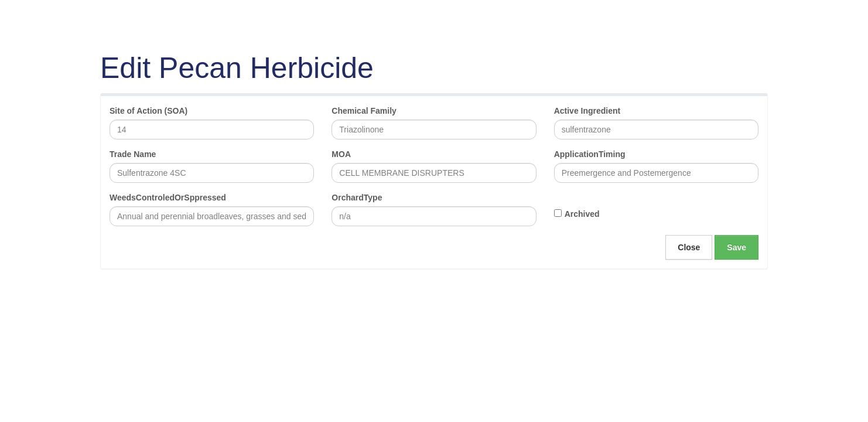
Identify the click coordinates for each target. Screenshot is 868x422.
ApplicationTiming (590, 154)
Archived (582, 214)
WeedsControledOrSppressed (168, 198)
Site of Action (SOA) (148, 111)
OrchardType (357, 198)
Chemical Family (364, 111)
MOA (341, 154)
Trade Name (133, 154)
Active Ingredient (587, 111)
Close (689, 247)
